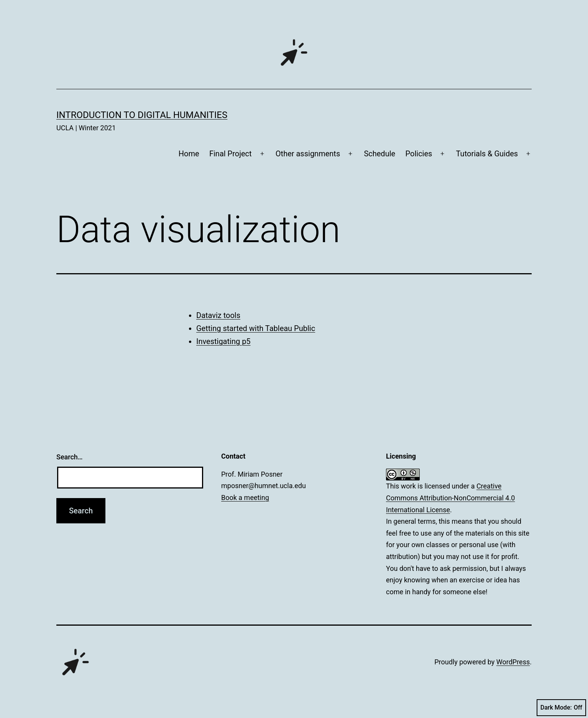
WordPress (513, 662)
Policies (419, 154)
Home (189, 154)
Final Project (231, 154)
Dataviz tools (218, 315)
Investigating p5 (223, 341)
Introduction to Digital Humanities (142, 115)
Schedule (379, 154)
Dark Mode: (561, 708)
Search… (70, 457)
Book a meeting (245, 498)
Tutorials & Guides (487, 154)
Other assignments (308, 154)
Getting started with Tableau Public (256, 328)
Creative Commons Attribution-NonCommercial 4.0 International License (450, 498)
